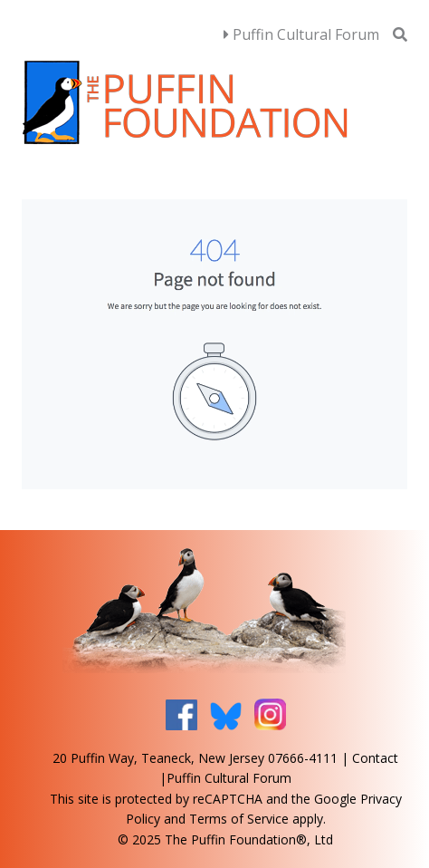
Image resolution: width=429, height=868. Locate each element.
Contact (375, 758)
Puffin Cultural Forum (301, 34)
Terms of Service (239, 819)
